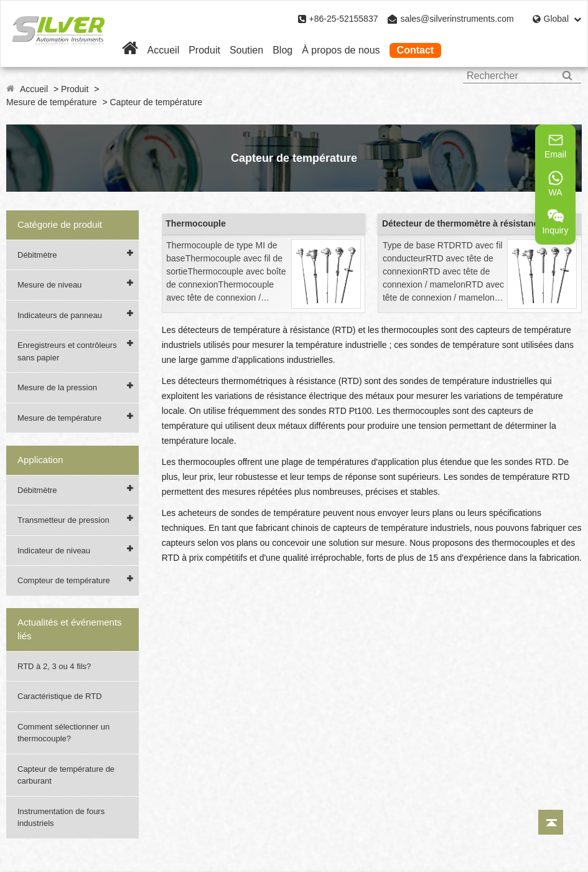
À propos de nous (341, 50)
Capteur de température (156, 102)
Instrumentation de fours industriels (61, 818)
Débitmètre (37, 255)
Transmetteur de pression (63, 520)
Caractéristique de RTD (60, 696)
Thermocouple (195, 223)
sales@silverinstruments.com (457, 19)
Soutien (246, 50)
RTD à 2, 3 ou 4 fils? (54, 666)
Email (555, 146)
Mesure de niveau (49, 285)
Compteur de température (64, 580)
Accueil (164, 50)
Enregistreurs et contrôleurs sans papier (67, 351)
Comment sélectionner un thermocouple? (63, 733)
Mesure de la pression (57, 387)
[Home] (130, 50)
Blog (282, 50)
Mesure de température (52, 102)
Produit (204, 50)
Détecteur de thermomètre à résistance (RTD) (476, 223)
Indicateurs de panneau (60, 315)
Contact (416, 50)
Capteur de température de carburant (66, 775)
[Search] (567, 76)
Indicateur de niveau (54, 551)
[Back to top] (551, 822)
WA (556, 184)
